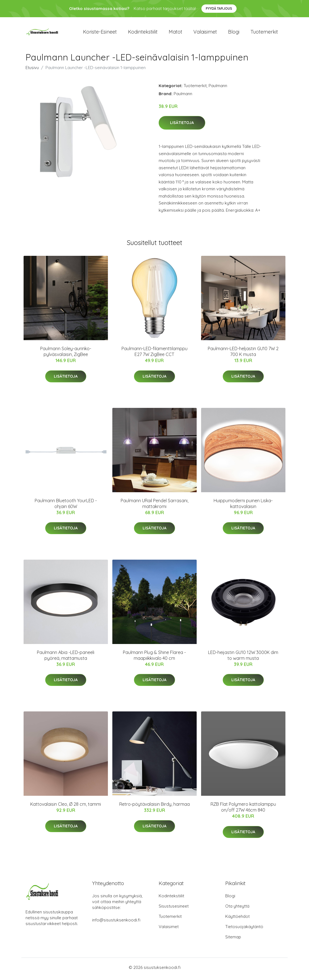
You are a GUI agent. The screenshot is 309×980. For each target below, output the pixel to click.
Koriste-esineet (100, 33)
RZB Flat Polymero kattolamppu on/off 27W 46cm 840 (243, 810)
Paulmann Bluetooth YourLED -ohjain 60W (66, 506)
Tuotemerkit (264, 33)
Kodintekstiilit (143, 33)
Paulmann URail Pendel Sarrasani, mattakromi (154, 506)
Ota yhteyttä (237, 909)
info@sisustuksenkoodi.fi (116, 923)
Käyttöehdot (237, 919)
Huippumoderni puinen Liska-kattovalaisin (243, 506)
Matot (175, 33)
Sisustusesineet (174, 909)
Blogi (234, 33)
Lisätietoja (182, 126)
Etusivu (32, 70)
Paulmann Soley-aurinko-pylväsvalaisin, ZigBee (66, 354)
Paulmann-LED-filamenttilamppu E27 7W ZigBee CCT (154, 354)
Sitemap (233, 940)
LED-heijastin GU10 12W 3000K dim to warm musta (243, 658)
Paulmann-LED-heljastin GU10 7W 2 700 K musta (243, 354)
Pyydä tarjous (219, 8)
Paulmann (218, 88)
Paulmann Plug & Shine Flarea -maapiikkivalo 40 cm (154, 658)
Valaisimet (205, 33)
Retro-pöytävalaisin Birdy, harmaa (154, 807)
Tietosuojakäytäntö (244, 930)
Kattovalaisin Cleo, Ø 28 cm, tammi (66, 807)
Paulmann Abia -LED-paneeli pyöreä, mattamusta (66, 658)
